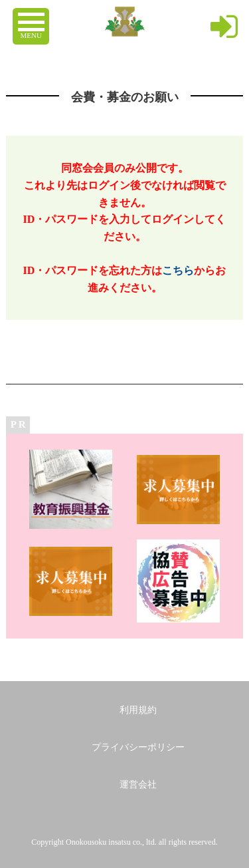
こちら (178, 270)
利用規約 (138, 710)
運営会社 (138, 785)
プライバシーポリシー (138, 747)
